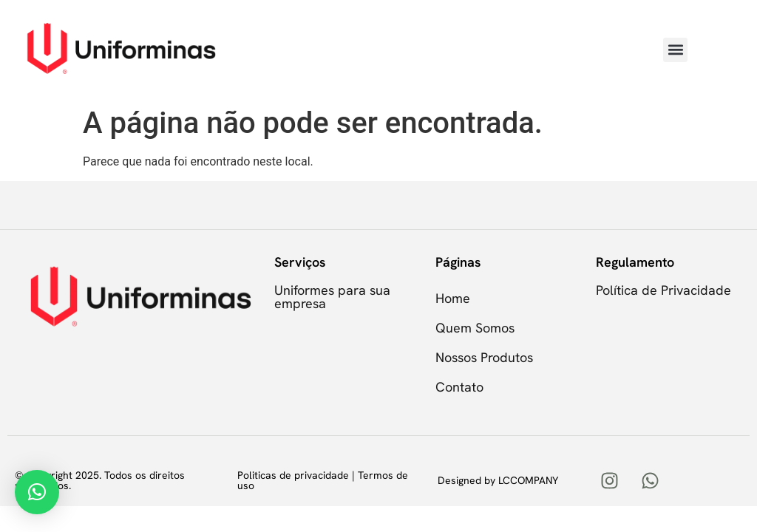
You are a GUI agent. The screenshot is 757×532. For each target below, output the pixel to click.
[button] (675, 50)
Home (453, 298)
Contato (459, 387)
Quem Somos (475, 328)
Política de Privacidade (663, 290)
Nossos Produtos (484, 357)
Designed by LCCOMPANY (498, 480)
